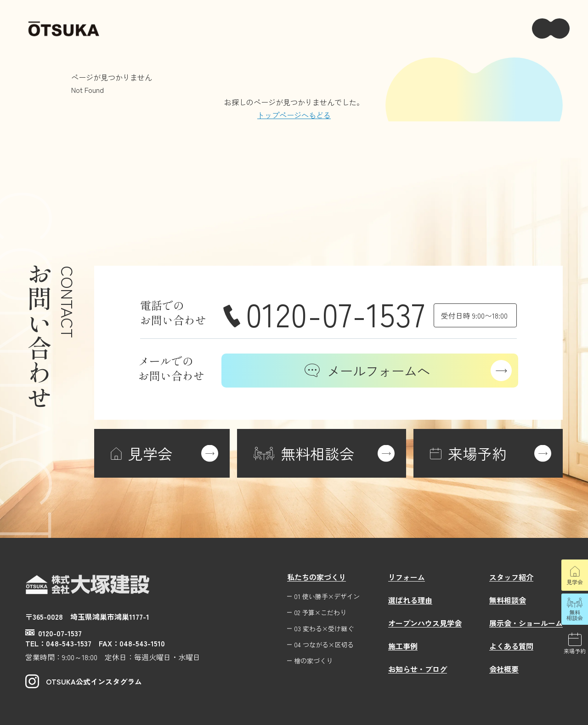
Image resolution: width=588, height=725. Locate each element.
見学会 (575, 582)
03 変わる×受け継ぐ (324, 629)
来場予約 (575, 651)
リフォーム (407, 577)
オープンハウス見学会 (425, 623)
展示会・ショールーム (526, 623)
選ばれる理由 (410, 600)
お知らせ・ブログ (418, 669)
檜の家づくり (313, 661)
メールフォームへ (367, 371)
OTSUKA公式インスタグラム (84, 681)
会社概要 (504, 669)
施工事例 (403, 646)
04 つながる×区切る (324, 645)
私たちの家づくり (317, 577)
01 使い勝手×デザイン (327, 597)
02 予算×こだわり (320, 613)
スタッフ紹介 (511, 577)
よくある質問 (511, 646)
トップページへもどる (294, 115)
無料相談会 (575, 615)
